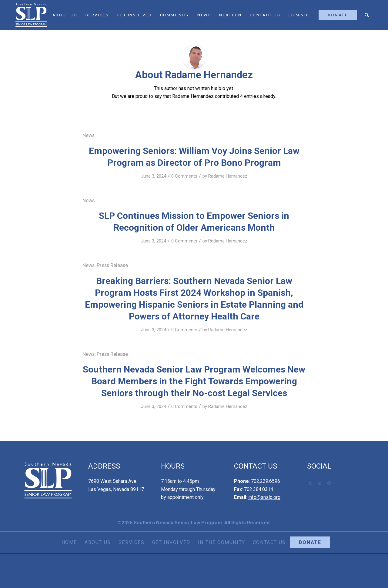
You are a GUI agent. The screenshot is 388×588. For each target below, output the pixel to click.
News (89, 135)
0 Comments (184, 176)
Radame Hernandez (228, 176)
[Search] (367, 15)
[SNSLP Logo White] (31, 15)
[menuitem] (65, 15)
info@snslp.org (264, 497)
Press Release (112, 265)
